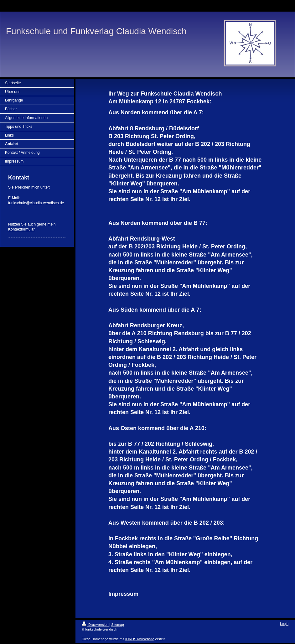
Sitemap (117, 625)
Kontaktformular (21, 229)
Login (284, 624)
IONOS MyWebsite (140, 639)
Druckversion (96, 625)
